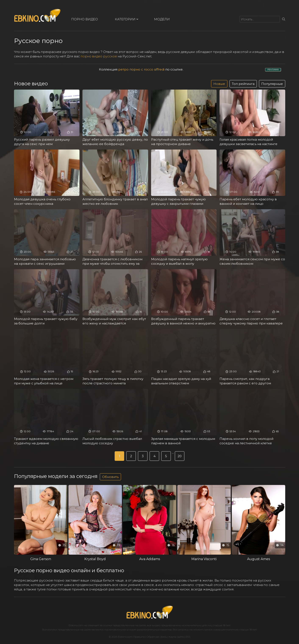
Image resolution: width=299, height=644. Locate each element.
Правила (139, 637)
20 (180, 456)
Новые (219, 84)
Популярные (272, 84)
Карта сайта (176, 637)
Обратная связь (157, 637)
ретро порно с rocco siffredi (141, 69)
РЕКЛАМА (273, 70)
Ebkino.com (76, 625)
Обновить (110, 477)
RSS (188, 637)
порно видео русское (99, 56)
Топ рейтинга (243, 84)
